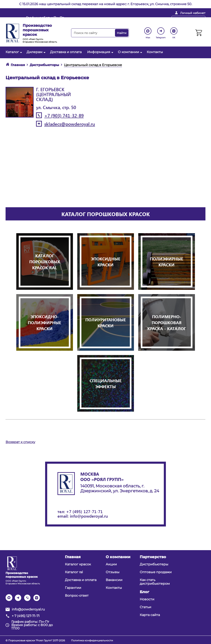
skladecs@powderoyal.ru (70, 124)
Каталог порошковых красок (106, 214)
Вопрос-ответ (77, 596)
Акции (111, 564)
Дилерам (36, 52)
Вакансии (114, 580)
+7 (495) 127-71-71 (84, 511)
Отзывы (113, 572)
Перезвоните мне (188, 19)
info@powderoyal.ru (105, 19)
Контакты (155, 52)
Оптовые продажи (156, 572)
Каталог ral (74, 572)
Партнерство (153, 557)
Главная (73, 557)
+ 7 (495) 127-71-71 (148, 19)
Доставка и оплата (66, 52)
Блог (144, 592)
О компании (130, 52)
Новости (147, 599)
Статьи (145, 607)
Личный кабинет (193, 13)
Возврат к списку (20, 442)
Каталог (13, 52)
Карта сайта (150, 615)
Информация (100, 52)
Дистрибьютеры (154, 564)
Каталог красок (78, 564)
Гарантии (73, 588)
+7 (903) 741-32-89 (64, 115)
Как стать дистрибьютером (155, 582)
